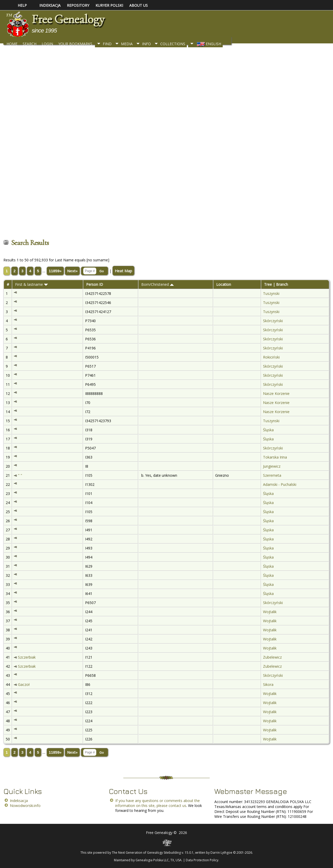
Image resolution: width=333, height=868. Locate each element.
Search (30, 44)
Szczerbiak (27, 657)
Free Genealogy (68, 19)
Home (12, 44)
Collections (173, 44)
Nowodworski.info (25, 806)
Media (127, 44)
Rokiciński (271, 357)
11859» (55, 271)
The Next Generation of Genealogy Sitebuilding (146, 853)
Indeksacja (19, 801)
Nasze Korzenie (276, 393)
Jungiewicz (272, 466)
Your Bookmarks (75, 44)
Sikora (268, 684)
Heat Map (123, 271)
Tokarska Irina (275, 457)
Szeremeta (272, 475)
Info (146, 44)
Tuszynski (271, 293)
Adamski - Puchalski (280, 484)
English (209, 44)
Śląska (268, 430)
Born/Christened (158, 284)
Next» (72, 271)
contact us (177, 806)
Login (47, 44)
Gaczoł (24, 684)
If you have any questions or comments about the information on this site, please (158, 803)
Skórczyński (273, 321)
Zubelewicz (272, 657)
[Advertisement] (159, 142)
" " (20, 475)
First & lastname (31, 284)
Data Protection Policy (202, 860)
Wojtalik (270, 612)
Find (107, 44)
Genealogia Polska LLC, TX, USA (159, 860)
